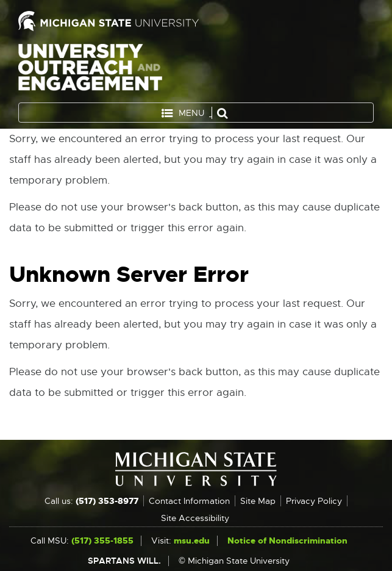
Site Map (258, 501)
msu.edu (192, 540)
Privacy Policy (314, 501)
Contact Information (189, 501)
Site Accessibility (195, 518)
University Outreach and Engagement (90, 70)
